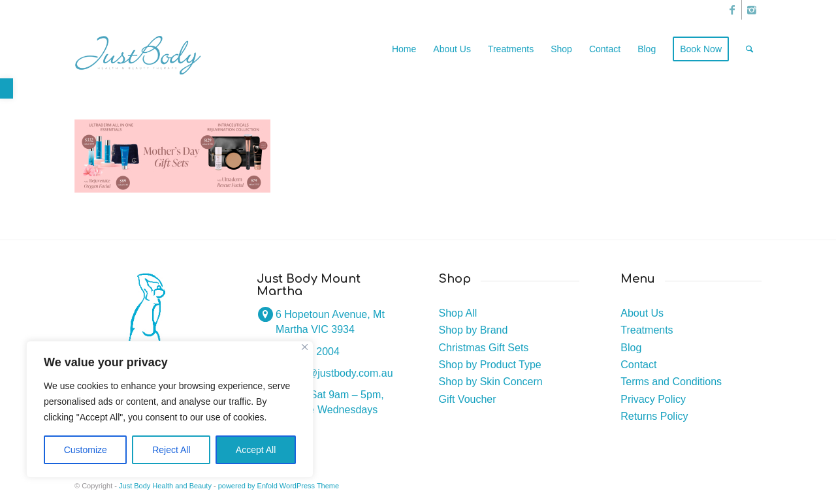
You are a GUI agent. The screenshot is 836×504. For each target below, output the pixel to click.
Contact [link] (638, 365)
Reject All (171, 450)
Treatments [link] (647, 330)
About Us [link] (642, 313)
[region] (170, 409)
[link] (7, 88)
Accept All (256, 450)
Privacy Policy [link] (653, 399)
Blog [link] (631, 348)
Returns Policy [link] (654, 416)
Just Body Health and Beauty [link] (165, 486)
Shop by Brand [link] (474, 330)
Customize (86, 450)
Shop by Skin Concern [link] (491, 382)
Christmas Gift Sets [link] (484, 348)
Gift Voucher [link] (468, 399)
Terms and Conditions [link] (671, 382)
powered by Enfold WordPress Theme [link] (279, 486)
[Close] (305, 347)
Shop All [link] (458, 313)
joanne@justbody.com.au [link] (334, 373)
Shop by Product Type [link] (490, 365)
